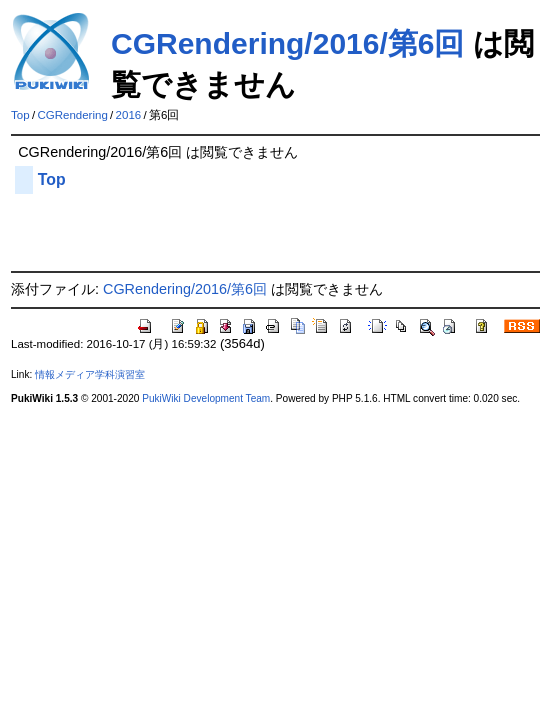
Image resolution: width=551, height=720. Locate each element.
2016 (129, 115)
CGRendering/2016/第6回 (287, 43)
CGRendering (72, 115)
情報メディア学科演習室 (90, 374)
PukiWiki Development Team (206, 398)
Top (20, 115)
